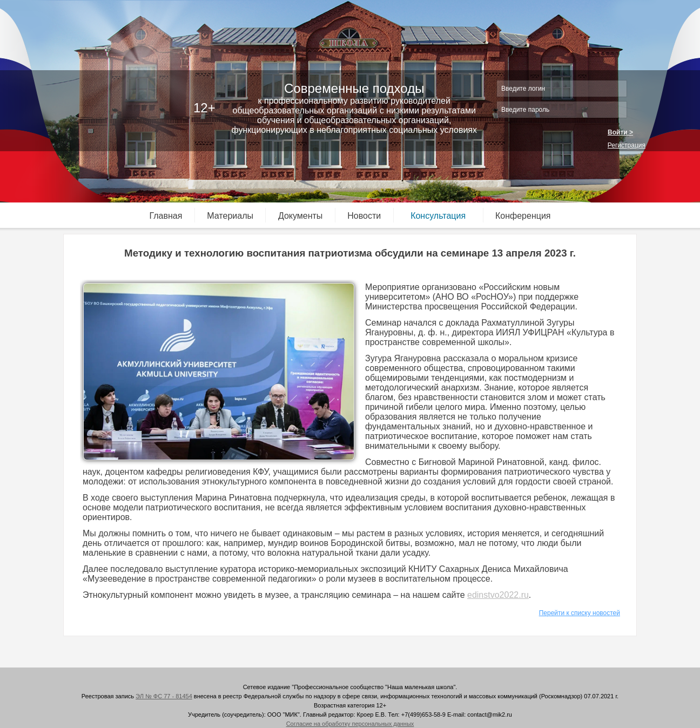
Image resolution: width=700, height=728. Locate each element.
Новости (364, 216)
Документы (300, 216)
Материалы (230, 216)
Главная (166, 216)
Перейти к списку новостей (580, 613)
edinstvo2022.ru (498, 595)
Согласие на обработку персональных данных (350, 724)
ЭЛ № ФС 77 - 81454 (164, 696)
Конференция (523, 216)
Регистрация (627, 145)
